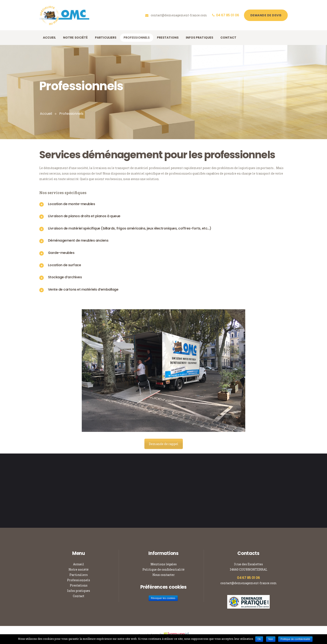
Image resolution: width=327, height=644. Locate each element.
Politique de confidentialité (163, 569)
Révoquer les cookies (163, 598)
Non (271, 639)
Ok (259, 639)
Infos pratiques (79, 591)
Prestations (79, 585)
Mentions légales (164, 564)
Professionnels (79, 580)
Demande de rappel (164, 444)
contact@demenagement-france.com (249, 583)
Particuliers (79, 575)
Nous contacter (164, 575)
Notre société (79, 569)
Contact (79, 596)
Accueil (46, 114)
